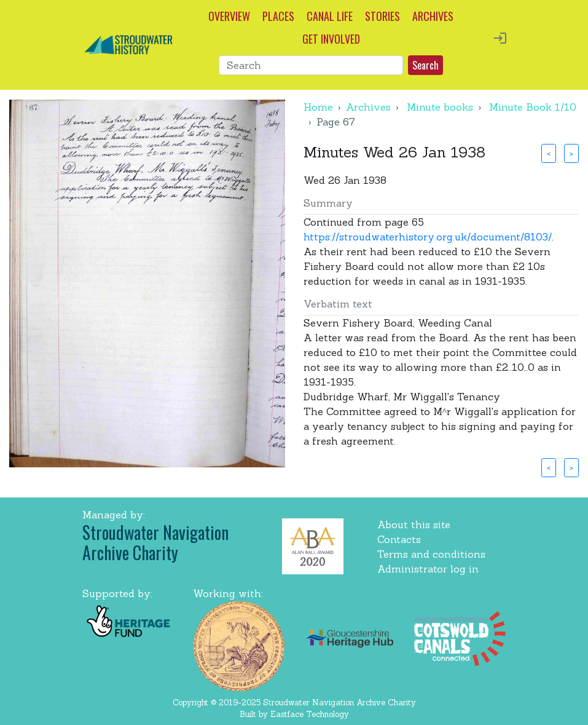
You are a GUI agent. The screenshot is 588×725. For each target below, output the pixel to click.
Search (425, 65)
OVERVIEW (229, 16)
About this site (414, 525)
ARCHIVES (433, 16)
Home (318, 107)
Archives (368, 107)
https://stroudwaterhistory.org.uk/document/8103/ (428, 237)
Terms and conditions (431, 554)
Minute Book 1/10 (533, 107)
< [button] (549, 153)
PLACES (278, 16)
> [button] (571, 153)
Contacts (399, 539)
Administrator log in (428, 569)
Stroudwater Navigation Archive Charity (155, 543)
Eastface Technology (310, 714)
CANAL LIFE (330, 16)
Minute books (440, 107)
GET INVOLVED (331, 39)
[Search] (311, 65)
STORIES (382, 16)
